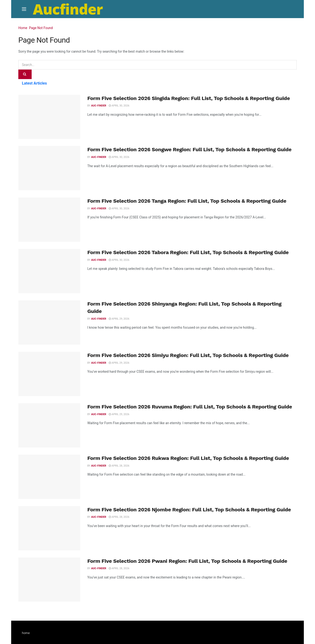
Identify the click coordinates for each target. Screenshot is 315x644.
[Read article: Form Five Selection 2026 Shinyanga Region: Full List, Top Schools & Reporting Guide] (49, 322)
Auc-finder (99, 106)
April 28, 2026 (119, 466)
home (26, 633)
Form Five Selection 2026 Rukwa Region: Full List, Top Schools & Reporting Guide (188, 458)
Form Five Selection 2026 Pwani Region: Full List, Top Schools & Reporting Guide (187, 561)
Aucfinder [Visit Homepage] (68, 9)
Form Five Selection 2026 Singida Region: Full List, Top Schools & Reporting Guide (189, 98)
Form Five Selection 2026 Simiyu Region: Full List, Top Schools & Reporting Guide (188, 355)
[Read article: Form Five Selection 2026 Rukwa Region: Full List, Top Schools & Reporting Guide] (49, 477)
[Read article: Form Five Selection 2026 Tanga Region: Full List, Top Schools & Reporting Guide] (49, 220)
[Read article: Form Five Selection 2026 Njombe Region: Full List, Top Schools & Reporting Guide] (49, 528)
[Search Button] (25, 74)
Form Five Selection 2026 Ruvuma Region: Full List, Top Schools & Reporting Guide (190, 407)
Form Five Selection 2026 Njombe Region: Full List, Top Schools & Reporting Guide (189, 510)
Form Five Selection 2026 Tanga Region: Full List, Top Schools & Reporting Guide (187, 201)
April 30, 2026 (119, 106)
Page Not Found (41, 28)
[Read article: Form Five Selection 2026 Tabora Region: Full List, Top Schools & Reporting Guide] (49, 271)
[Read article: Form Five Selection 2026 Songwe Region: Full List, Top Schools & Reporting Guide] (49, 168)
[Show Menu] (24, 9)
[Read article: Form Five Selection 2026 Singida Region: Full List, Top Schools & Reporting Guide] (49, 117)
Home (23, 28)
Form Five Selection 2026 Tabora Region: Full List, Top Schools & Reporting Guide (188, 252)
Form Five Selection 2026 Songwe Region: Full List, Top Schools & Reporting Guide (189, 149)
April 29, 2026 (119, 319)
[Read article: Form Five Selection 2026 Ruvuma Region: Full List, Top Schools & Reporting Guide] (49, 425)
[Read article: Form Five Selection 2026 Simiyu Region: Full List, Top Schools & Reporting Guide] (49, 374)
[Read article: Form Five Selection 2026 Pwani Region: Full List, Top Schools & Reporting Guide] (49, 580)
